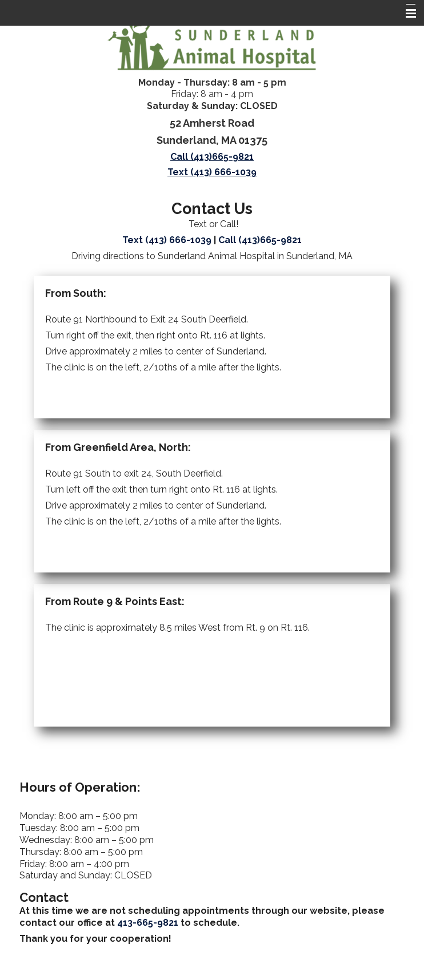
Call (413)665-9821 (212, 157)
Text (167, 240)
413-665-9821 (148, 923)
